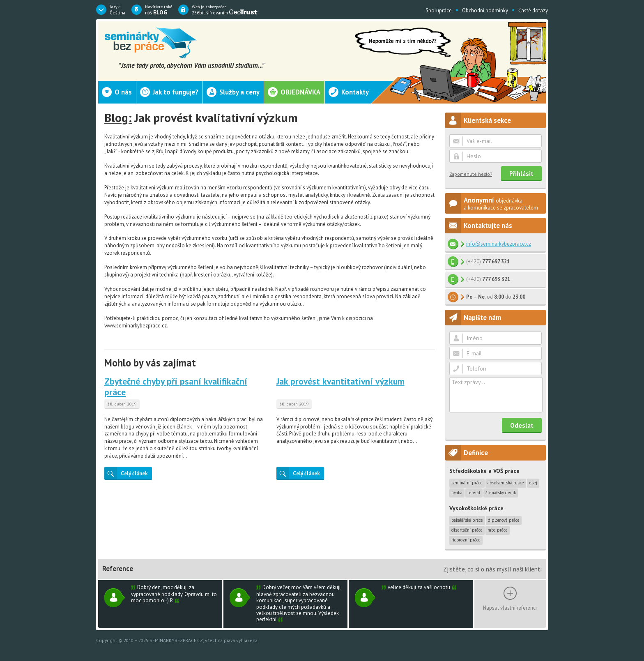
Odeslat (522, 425)
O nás (123, 92)
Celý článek (126, 473)
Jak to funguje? (176, 92)
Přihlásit (521, 173)
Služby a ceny (239, 92)
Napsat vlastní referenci (510, 608)
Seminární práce (467, 483)
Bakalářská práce (467, 520)
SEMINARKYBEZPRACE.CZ (176, 640)
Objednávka (300, 92)
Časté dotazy (533, 10)
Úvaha (457, 493)
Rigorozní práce (466, 540)
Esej (533, 483)
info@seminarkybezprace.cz (499, 244)
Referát (474, 493)
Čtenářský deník (501, 493)
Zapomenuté (471, 174)
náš (159, 10)
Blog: (118, 117)
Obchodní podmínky (485, 10)
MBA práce (498, 530)
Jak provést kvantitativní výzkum (340, 381)
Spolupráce (439, 10)
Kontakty (355, 92)
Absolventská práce (506, 483)
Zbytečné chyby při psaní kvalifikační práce (176, 387)
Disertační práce (467, 530)
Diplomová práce (504, 520)
